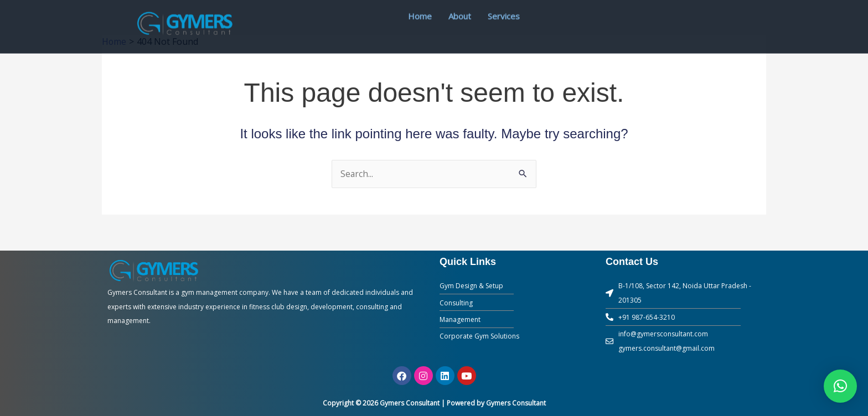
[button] (840, 386)
